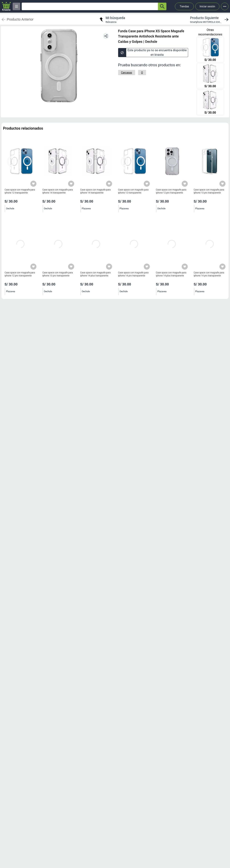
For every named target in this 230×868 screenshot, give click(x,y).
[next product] (210, 19)
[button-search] (162, 6)
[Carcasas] (127, 73)
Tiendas (184, 6)
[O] (142, 73)
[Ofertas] (90, 6)
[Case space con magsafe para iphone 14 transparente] (210, 76)
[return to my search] (112, 19)
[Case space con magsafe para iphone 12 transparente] (210, 50)
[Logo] (6, 6)
